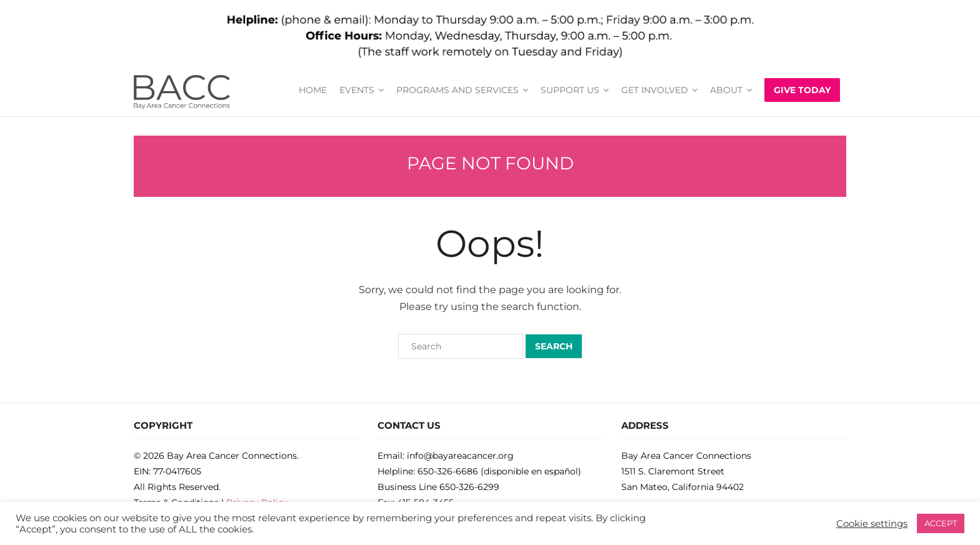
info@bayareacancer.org (460, 456)
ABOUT (726, 90)
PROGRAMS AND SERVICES (457, 90)
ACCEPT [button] (941, 523)
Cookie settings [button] (872, 524)
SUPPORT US (570, 90)
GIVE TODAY (802, 90)
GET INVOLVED (655, 90)
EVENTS (357, 90)
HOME (313, 90)
